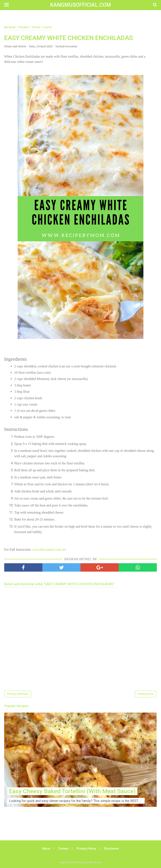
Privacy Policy (86, 849)
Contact (63, 849)
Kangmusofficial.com (80, 5)
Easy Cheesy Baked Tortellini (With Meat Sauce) (72, 791)
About (46, 849)
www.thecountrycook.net (49, 550)
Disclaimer (112, 849)
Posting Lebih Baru (18, 694)
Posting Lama (145, 694)
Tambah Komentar (66, 46)
